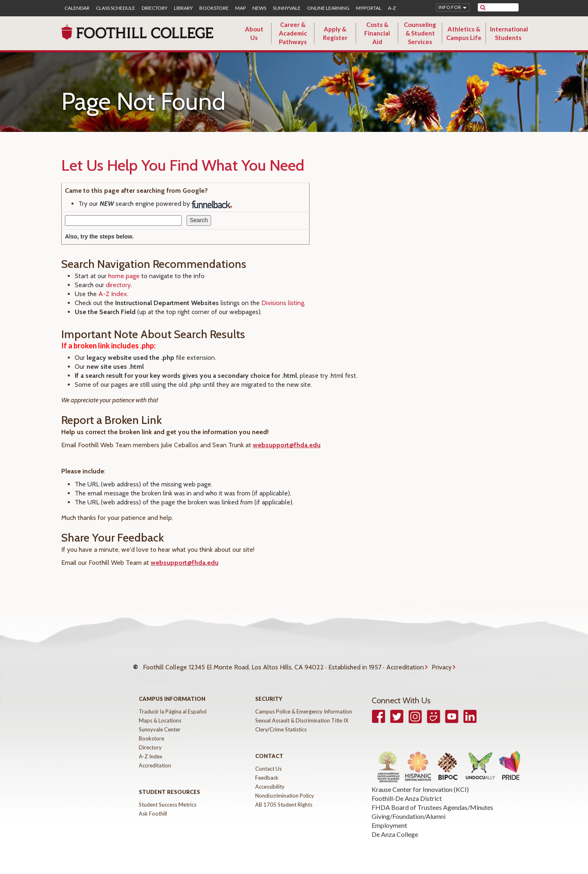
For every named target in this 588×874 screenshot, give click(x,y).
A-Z (392, 8)
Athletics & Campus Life (464, 33)
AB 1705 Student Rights (284, 798)
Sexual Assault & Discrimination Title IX (302, 714)
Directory (155, 8)
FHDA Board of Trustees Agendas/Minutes (432, 801)
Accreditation (405, 664)
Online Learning (328, 8)
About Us (254, 33)
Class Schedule (116, 8)
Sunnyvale (287, 8)
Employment (389, 819)
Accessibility (270, 780)
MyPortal (369, 8)
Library (183, 8)
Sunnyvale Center (160, 723)
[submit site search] (483, 7)
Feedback (267, 771)
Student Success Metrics (168, 798)
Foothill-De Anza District (407, 792)
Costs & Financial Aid (377, 33)
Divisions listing (283, 303)
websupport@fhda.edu (287, 445)
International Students (509, 33)
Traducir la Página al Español (173, 705)
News (259, 8)
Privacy (442, 664)
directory (118, 285)
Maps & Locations (160, 714)
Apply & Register (335, 33)
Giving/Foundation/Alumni (409, 810)
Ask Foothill (153, 807)
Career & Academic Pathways (293, 33)
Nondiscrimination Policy (285, 789)
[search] (503, 7)
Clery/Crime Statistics (281, 723)
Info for (450, 7)
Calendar (77, 8)
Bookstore (214, 8)
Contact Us (268, 763)
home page (124, 276)
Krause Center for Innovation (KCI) (420, 783)
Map (241, 8)
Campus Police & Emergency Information (304, 705)
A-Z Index (113, 294)
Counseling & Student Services (420, 33)
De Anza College (395, 828)
